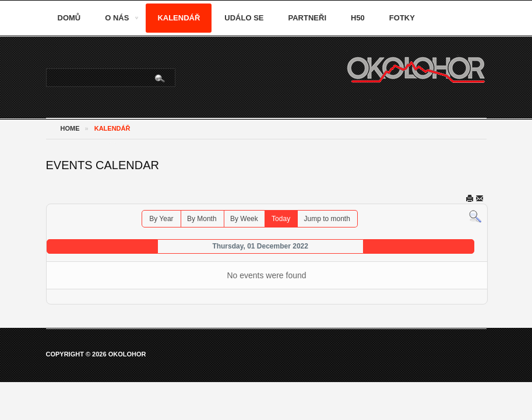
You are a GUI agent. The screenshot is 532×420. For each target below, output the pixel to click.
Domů (69, 18)
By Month (202, 219)
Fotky (402, 18)
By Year (161, 219)
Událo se (244, 18)
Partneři (307, 18)
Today (281, 219)
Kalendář (179, 18)
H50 (358, 18)
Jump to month (327, 219)
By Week (244, 219)
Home (70, 128)
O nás (117, 18)
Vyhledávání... (47, 69)
